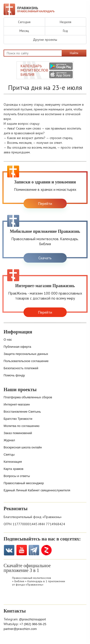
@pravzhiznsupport (32, 619)
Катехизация (13, 462)
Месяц (24, 31)
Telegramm (34, 550)
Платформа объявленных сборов (28, 397)
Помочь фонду (14, 375)
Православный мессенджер (24, 483)
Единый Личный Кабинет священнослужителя (37, 490)
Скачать (45, 258)
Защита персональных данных (26, 354)
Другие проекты (45, 40)
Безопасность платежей (21, 368)
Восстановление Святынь (22, 412)
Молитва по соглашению (21, 426)
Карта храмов (13, 469)
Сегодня (24, 22)
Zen (46, 550)
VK (9, 550)
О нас (8, 340)
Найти (74, 53)
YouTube (21, 550)
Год (65, 31)
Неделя (66, 22)
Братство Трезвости (18, 419)
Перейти (45, 203)
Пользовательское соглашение (26, 361)
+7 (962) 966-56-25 (33, 624)
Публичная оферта (17, 347)
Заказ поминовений (18, 433)
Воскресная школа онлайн (23, 447)
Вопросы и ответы (17, 476)
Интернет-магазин (17, 404)
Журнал (9, 440)
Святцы (9, 454)
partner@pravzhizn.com (20, 629)
